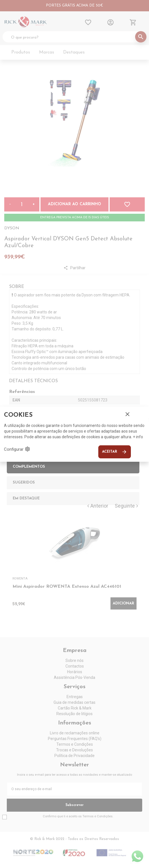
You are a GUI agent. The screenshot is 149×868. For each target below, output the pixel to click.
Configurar (17, 449)
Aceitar (115, 452)
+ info (138, 437)
